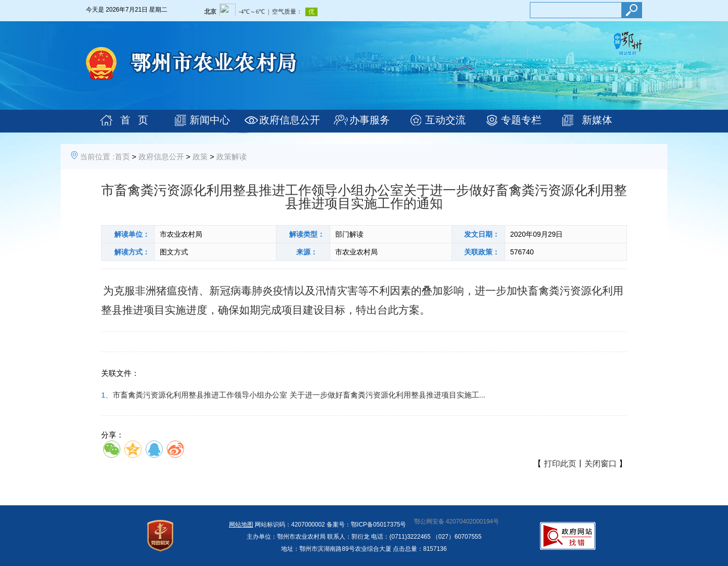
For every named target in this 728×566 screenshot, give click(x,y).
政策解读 (232, 157)
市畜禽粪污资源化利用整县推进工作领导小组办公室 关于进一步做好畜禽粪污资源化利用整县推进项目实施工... (299, 395)
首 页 (134, 120)
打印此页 (560, 464)
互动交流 (445, 120)
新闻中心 (210, 120)
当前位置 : (97, 157)
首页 (122, 157)
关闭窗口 (601, 464)
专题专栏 (521, 120)
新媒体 (597, 120)
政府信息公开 (290, 120)
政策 (200, 157)
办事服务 (370, 120)
